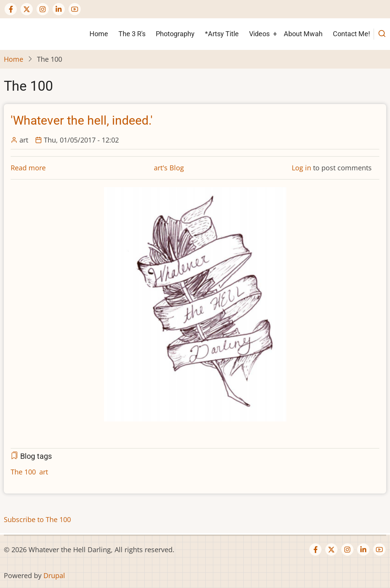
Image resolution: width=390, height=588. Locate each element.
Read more (28, 168)
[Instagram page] (43, 9)
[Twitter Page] (27, 9)
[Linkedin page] (59, 9)
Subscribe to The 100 (37, 519)
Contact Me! (352, 34)
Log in (301, 168)
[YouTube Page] (75, 9)
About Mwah (303, 34)
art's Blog (169, 168)
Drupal (54, 575)
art (44, 472)
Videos (259, 34)
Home (99, 34)
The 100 (23, 472)
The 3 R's (132, 34)
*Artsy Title (222, 34)
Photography (175, 34)
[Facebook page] (11, 9)
